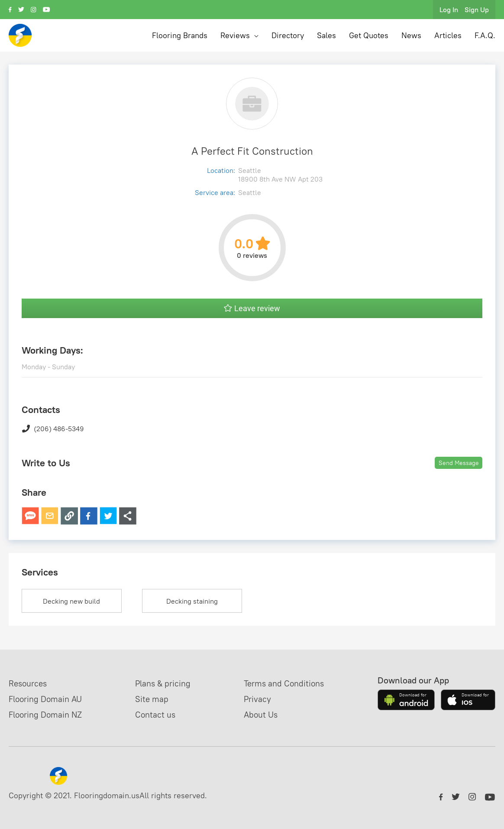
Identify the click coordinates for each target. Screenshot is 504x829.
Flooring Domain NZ (48, 714)
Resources (29, 683)
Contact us (157, 714)
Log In (449, 10)
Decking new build (71, 601)
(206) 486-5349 (53, 429)
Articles (448, 35)
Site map (153, 699)
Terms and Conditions (286, 683)
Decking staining (192, 601)
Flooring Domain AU (48, 699)
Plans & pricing (165, 683)
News (411, 35)
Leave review (252, 308)
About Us (261, 714)
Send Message (459, 463)
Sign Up (477, 10)
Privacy (257, 699)
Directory (288, 35)
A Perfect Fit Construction (252, 151)
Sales (326, 35)
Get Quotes (369, 35)
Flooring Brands (180, 35)
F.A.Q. (485, 35)
